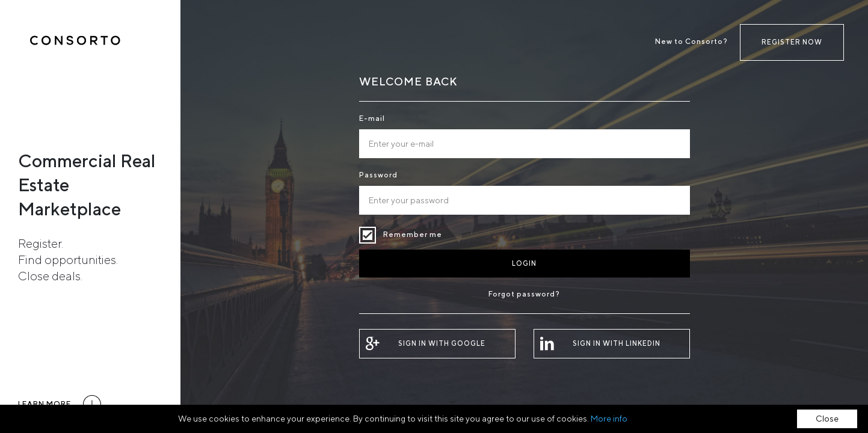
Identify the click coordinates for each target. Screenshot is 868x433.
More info (609, 419)
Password (378, 175)
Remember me (368, 235)
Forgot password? (524, 294)
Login (524, 263)
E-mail (372, 118)
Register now (792, 42)
